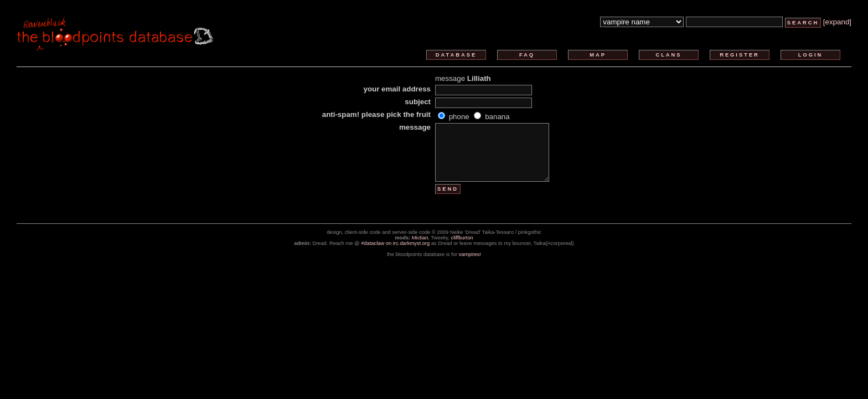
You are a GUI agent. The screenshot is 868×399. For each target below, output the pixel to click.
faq (527, 55)
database (456, 55)
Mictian (420, 238)
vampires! (470, 254)
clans (668, 55)
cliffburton (462, 238)
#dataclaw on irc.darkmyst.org (395, 243)
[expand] (837, 22)
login (811, 55)
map (598, 55)
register (740, 55)
